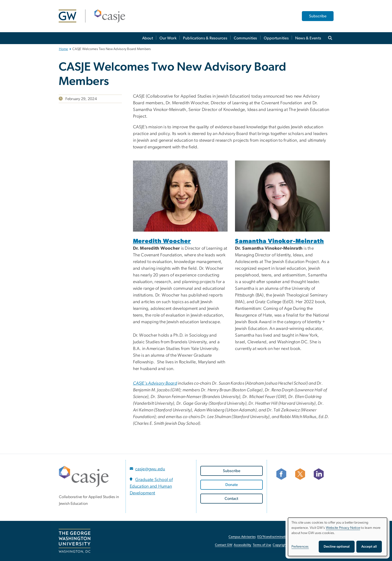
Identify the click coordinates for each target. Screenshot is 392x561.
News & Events (308, 38)
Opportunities (276, 38)
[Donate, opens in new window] (232, 485)
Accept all (369, 547)
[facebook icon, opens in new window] (283, 474)
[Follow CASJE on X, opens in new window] (302, 474)
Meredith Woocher (162, 241)
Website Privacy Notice (343, 528)
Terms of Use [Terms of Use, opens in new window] (262, 545)
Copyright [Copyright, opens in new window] (280, 545)
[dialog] (338, 537)
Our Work (168, 38)
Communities (246, 38)
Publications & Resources (205, 38)
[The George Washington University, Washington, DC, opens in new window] (75, 541)
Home (64, 49)
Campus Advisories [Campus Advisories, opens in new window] (242, 537)
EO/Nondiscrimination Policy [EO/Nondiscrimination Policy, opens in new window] (278, 537)
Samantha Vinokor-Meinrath (279, 241)
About (148, 38)
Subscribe (318, 16)
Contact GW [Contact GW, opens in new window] (224, 545)
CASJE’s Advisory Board (155, 383)
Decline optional (337, 547)
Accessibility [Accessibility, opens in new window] (242, 545)
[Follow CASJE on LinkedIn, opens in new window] (321, 474)
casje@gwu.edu (150, 469)
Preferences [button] (300, 547)
